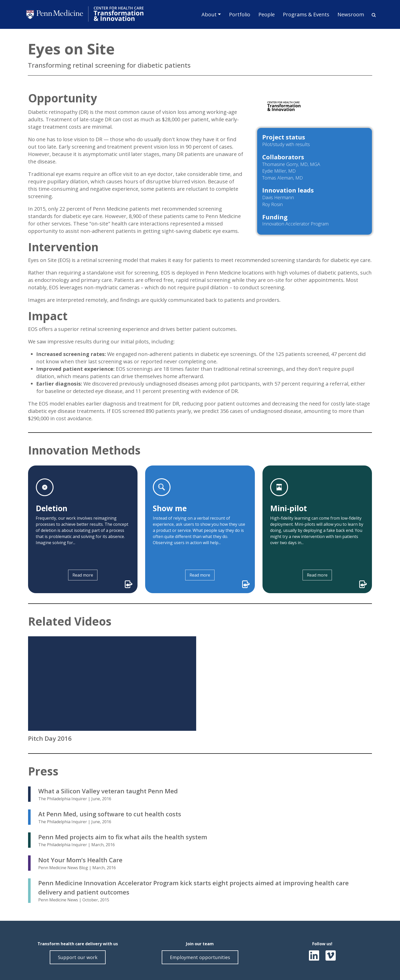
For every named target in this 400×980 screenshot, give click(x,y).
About (209, 14)
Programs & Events (306, 14)
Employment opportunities (200, 957)
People (267, 14)
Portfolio (240, 14)
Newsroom (351, 14)
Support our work (78, 957)
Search (372, 15)
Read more (83, 575)
